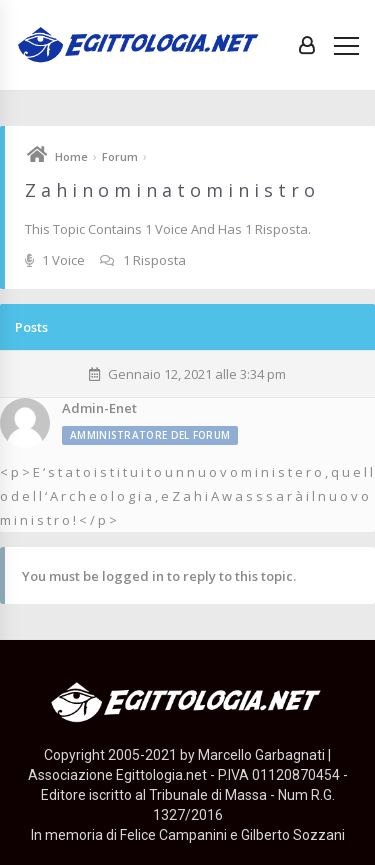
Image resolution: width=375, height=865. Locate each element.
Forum (120, 156)
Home (71, 156)
